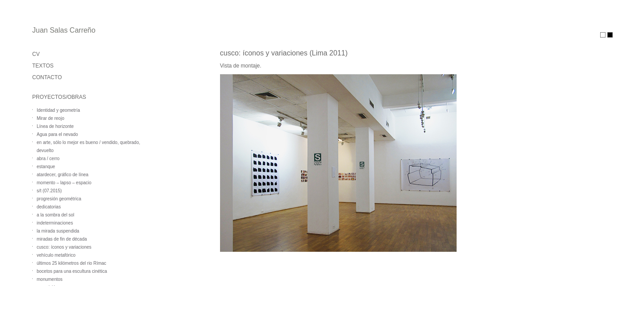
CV (36, 54)
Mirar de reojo (51, 118)
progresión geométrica (59, 199)
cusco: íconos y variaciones (64, 247)
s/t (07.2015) (49, 191)
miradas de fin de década (62, 239)
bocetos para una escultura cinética (72, 271)
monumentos (50, 279)
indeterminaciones (55, 223)
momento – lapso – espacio (64, 183)
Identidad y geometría (58, 110)
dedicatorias (49, 207)
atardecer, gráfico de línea (63, 175)
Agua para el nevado (57, 134)
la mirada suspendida (58, 231)
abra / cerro (48, 159)
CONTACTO (47, 77)
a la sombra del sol (55, 215)
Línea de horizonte (55, 126)
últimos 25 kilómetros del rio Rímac (72, 263)
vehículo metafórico (56, 255)
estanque (46, 167)
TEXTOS (43, 66)
